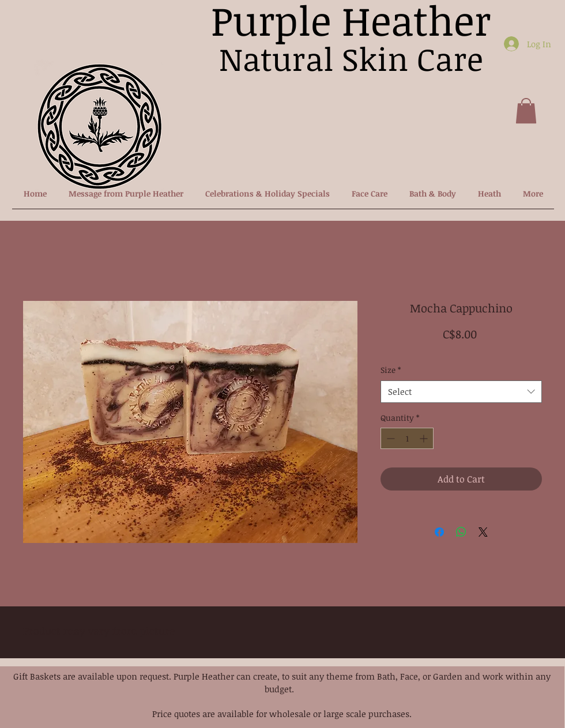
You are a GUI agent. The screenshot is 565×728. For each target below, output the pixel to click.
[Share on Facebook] (439, 532)
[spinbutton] (407, 438)
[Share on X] (483, 532)
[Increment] (425, 438)
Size (391, 370)
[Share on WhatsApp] (461, 532)
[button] (526, 111)
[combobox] (461, 392)
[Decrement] (389, 438)
